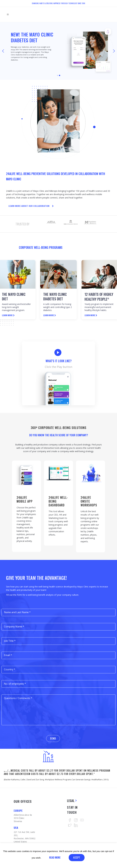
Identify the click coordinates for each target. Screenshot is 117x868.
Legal (71, 801)
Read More (55, 858)
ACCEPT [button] (77, 858)
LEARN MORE (8, 315)
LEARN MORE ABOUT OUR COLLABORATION (31, 206)
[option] (51, 222)
